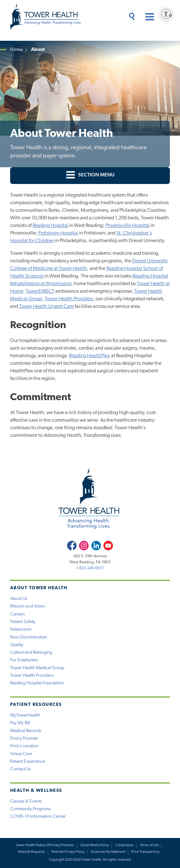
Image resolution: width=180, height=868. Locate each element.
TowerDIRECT (40, 291)
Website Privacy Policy (68, 852)
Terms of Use (149, 845)
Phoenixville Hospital (127, 226)
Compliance (124, 845)
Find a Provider (24, 739)
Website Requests (31, 852)
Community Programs (31, 809)
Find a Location (24, 746)
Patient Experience (28, 762)
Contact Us (21, 769)
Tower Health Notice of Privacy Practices (45, 845)
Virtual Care (21, 754)
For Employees (24, 660)
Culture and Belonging (31, 653)
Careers (18, 614)
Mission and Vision (28, 606)
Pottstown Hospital (58, 233)
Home (16, 50)
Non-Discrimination (29, 637)
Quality (17, 645)
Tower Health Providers (69, 299)
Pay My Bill (20, 723)
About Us (19, 599)
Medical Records (26, 731)
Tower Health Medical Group (37, 668)
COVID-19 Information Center (38, 817)
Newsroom (21, 630)
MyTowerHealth (25, 715)
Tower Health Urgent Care (46, 307)
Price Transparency (145, 852)
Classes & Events (26, 801)
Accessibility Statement (108, 852)
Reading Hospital (50, 226)
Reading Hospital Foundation (37, 683)
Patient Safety (23, 622)
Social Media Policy (95, 845)
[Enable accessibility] (166, 14)
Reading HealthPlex (90, 356)
